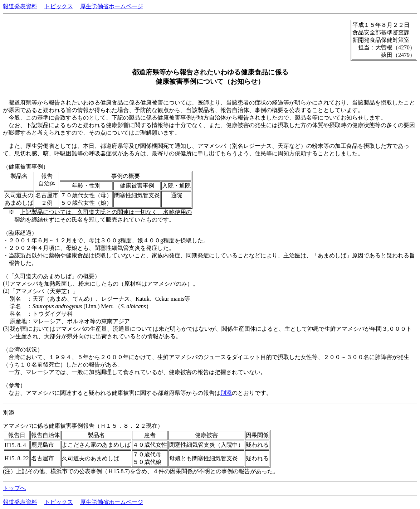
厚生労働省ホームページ (112, 6)
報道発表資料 (20, 6)
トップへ (14, 488)
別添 (226, 393)
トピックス (59, 6)
